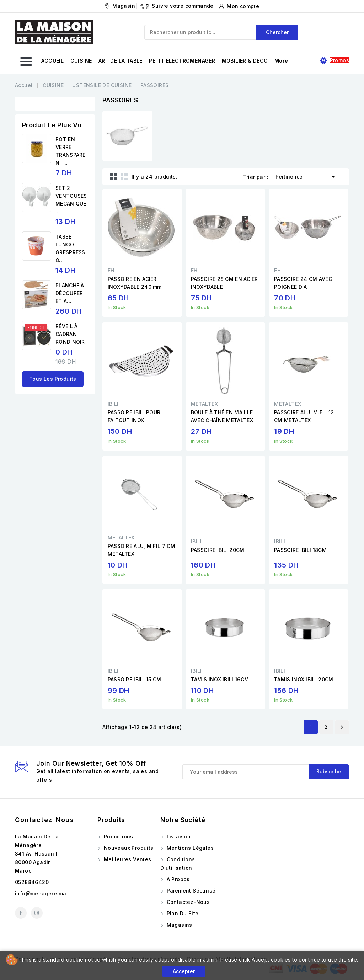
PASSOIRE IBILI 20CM (218, 550)
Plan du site (182, 913)
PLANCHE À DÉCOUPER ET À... (70, 293)
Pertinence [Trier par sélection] (307, 176)
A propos (177, 879)
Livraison (178, 837)
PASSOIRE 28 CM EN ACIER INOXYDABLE (224, 283)
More (281, 61)
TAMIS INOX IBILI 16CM (220, 679)
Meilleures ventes (127, 859)
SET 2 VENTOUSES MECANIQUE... (72, 200)
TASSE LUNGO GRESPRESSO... (70, 248)
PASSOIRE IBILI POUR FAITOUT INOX (134, 416)
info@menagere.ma (41, 893)
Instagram (37, 913)
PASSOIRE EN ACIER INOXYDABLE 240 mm (135, 283)
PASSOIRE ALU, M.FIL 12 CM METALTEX (304, 416)
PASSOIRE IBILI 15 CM (135, 679)
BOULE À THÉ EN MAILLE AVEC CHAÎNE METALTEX (222, 416)
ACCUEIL (52, 61)
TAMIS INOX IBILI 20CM (304, 679)
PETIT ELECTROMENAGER (182, 61)
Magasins (179, 925)
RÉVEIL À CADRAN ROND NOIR (70, 334)
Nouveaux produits (128, 848)
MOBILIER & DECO (245, 61)
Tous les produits (53, 379)
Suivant (342, 727)
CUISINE (81, 61)
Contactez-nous (44, 820)
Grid (114, 176)
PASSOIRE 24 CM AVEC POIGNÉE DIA (303, 283)
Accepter (184, 971)
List (124, 176)
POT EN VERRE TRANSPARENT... (71, 151)
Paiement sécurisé (190, 891)
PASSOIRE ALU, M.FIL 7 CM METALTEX (141, 550)
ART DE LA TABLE (121, 61)
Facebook (21, 913)
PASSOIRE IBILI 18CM (300, 550)
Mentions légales (189, 848)
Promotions (117, 837)
